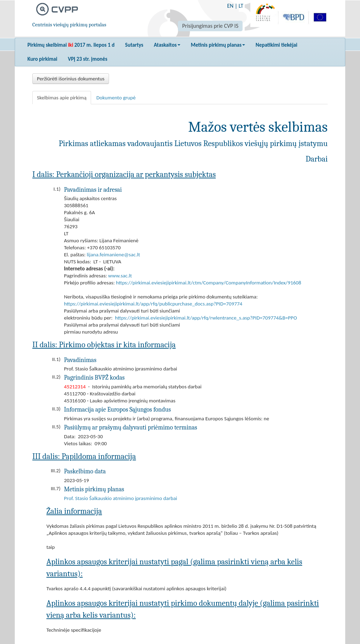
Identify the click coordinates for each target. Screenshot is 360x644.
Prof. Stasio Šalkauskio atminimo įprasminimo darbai (121, 498)
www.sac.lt (120, 276)
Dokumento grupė (116, 98)
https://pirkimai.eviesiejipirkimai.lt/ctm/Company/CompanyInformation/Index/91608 (209, 283)
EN (230, 6)
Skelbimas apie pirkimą (62, 98)
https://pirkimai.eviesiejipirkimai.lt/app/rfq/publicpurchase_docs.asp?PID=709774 (153, 304)
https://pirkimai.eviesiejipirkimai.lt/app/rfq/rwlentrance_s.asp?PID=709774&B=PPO (206, 318)
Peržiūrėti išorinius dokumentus (71, 79)
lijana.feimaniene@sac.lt (114, 255)
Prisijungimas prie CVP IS (210, 26)
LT (241, 6)
